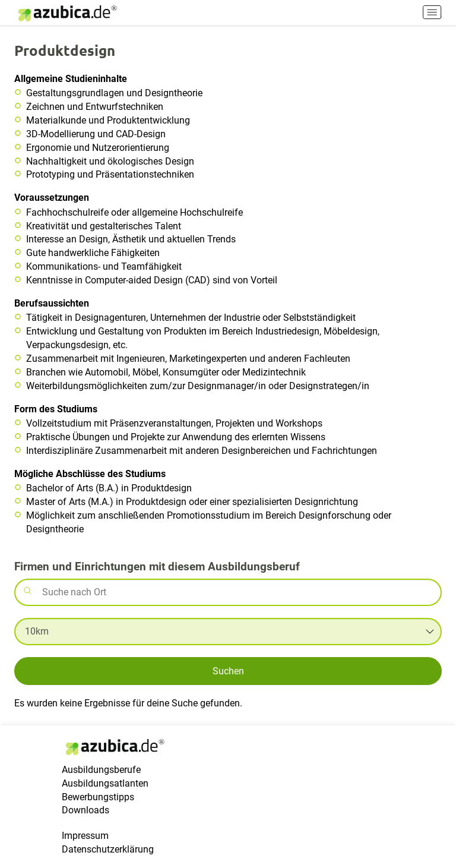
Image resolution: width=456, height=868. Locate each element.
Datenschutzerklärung (108, 849)
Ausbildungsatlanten (105, 783)
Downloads (85, 810)
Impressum (85, 836)
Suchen (228, 671)
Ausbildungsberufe (101, 770)
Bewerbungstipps (98, 797)
